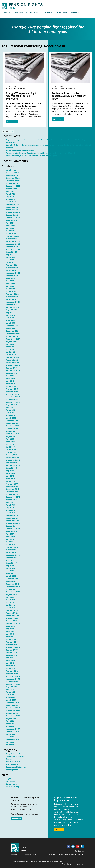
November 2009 (13, 679)
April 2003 (10, 745)
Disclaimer (79, 864)
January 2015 (12, 518)
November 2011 (13, 618)
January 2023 (12, 268)
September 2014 (13, 529)
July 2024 (10, 223)
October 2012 (12, 589)
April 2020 (10, 352)
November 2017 (13, 428)
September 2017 (13, 434)
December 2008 (13, 708)
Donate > (59, 830)
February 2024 (12, 236)
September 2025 (13, 186)
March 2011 (11, 639)
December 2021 (13, 299)
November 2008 (13, 710)
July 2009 (10, 689)
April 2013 (10, 573)
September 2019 (13, 370)
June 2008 (10, 724)
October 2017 (12, 431)
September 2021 (13, 307)
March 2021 (11, 323)
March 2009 (11, 700)
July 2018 (10, 407)
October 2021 (12, 304)
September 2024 (13, 218)
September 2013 (13, 560)
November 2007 (13, 729)
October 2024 (12, 215)
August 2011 (11, 626)
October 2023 (12, 246)
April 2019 (10, 384)
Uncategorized (12, 770)
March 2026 (11, 170)
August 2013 (11, 563)
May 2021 (10, 318)
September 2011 (13, 623)
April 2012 (10, 605)
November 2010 (13, 647)
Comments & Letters (15, 756)
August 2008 (11, 718)
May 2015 (10, 507)
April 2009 (10, 697)
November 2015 (13, 492)
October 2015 (12, 494)
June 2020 (10, 347)
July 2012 (10, 597)
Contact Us (75, 13)
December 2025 (13, 178)
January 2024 (12, 239)
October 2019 (12, 368)
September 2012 (13, 592)
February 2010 (12, 671)
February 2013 (12, 579)
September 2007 (13, 731)
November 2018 (13, 397)
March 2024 (11, 233)
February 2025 (12, 204)
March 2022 (11, 291)
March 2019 (11, 386)
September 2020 (13, 339)
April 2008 (10, 726)
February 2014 (12, 547)
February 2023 (12, 265)
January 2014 (12, 550)
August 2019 (11, 373)
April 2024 (10, 231)
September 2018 (13, 402)
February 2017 (12, 452)
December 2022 (13, 270)
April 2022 (10, 289)
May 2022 (10, 286)
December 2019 (13, 362)
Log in (8, 779)
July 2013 (10, 565)
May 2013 (10, 571)
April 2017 (10, 447)
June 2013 (10, 568)
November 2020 (13, 334)
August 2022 (11, 278)
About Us (7, 13)
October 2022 (12, 275)
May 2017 (10, 444)
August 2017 (11, 436)
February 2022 (12, 294)
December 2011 (12, 615)
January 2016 (12, 486)
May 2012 (10, 602)
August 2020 (11, 341)
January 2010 (12, 673)
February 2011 (12, 642)
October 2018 (12, 399)
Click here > (16, 819)
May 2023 (10, 260)
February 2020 (12, 357)
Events (9, 759)
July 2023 (10, 254)
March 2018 (11, 418)
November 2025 (13, 181)
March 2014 (11, 544)
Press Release (12, 764)
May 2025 (10, 196)
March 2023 (11, 262)
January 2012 (12, 613)
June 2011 (10, 631)
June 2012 (10, 600)
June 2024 (10, 225)
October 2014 (12, 526)
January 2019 (12, 391)
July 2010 (10, 658)
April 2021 (10, 320)
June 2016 (10, 473)
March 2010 (11, 668)
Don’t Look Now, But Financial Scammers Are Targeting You (32, 156)
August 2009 (11, 687)
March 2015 (11, 513)
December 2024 (13, 210)
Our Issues (19, 13)
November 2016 (13, 460)
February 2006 (12, 739)
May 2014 (10, 539)
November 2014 (13, 523)
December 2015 (13, 489)
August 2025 (11, 189)
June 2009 (10, 692)
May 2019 (10, 381)
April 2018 (10, 415)
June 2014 (10, 536)
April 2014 (10, 542)
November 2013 (13, 555)
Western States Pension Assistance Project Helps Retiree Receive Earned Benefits (41, 153)
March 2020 (11, 355)
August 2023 (11, 252)
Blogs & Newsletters (15, 754)
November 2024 (13, 212)
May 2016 (10, 476)
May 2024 (10, 228)
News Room (62, 13)
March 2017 (11, 449)
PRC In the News (13, 762)
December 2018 (13, 394)
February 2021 (12, 326)
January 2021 (12, 328)
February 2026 (12, 173)
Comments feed (13, 784)
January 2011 (11, 645)
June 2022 (10, 283)
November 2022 (13, 273)
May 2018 (10, 413)
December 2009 (13, 676)
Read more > (12, 122)
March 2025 (11, 202)
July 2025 (10, 191)
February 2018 (12, 420)
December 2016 (13, 457)
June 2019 (10, 378)
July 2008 (10, 721)
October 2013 (12, 557)
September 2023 (13, 249)
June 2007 (10, 734)
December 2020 (13, 331)
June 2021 (10, 315)
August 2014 (11, 531)
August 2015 (11, 500)
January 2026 (12, 175)
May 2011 (10, 634)
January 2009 (12, 705)
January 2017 (12, 455)
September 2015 (13, 497)
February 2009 (12, 702)
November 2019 (13, 365)
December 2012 (13, 584)
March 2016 (11, 481)
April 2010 (10, 666)
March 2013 (11, 576)
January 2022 (12, 297)
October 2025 (12, 183)
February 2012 (12, 610)
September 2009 (13, 684)
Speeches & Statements (16, 767)
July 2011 (10, 629)
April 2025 (10, 199)
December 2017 (12, 426)
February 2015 (12, 515)
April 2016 (10, 478)
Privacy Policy (67, 864)
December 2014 (13, 521)
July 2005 (10, 742)
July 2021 (10, 312)
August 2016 (11, 468)
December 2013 (13, 552)
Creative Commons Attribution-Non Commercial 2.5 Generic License (40, 862)
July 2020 (10, 344)
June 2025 (10, 194)
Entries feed (11, 781)
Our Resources (33, 13)
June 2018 (10, 410)
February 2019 (12, 389)
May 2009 (10, 695)
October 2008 (12, 713)
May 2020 (10, 349)
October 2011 (11, 621)
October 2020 (12, 336)
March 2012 (11, 608)
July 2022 (10, 281)
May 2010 (10, 663)
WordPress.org (12, 787)
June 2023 (10, 257)
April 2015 (10, 510)
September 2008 (13, 716)
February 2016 (12, 484)
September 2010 (13, 652)
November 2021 (13, 302)
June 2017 (10, 441)
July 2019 (10, 376)
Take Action (48, 13)
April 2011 (10, 637)
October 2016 (12, 463)
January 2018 (12, 423)
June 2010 (10, 660)
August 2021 (11, 310)
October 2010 (12, 650)
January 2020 (12, 360)
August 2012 (11, 594)
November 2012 (13, 586)
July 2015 (10, 502)
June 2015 (10, 505)
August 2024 (11, 220)
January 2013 (12, 581)
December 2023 (13, 241)
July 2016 (10, 471)
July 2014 (10, 534)
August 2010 (11, 655)
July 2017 (10, 439)
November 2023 (13, 244)
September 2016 (13, 465)
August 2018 (11, 405)
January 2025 (12, 207)
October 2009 (12, 681)
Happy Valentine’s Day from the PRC (21, 150)
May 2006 (10, 737)
